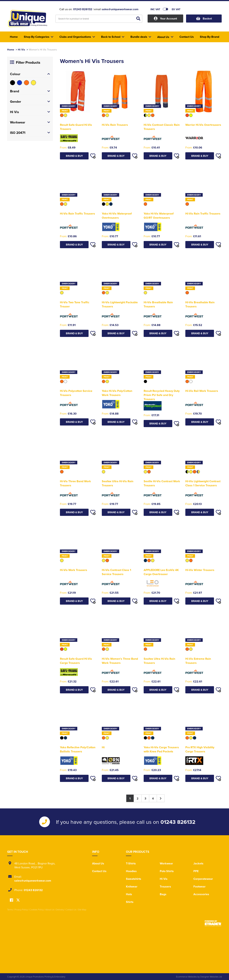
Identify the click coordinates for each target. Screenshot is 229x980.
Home (11, 49)
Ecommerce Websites (186, 977)
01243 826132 (83, 9)
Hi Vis (21, 49)
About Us (98, 863)
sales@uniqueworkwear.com (120, 9)
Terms (10, 910)
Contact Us (99, 871)
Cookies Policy (36, 910)
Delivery (60, 910)
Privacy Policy (21, 910)
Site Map (82, 910)
